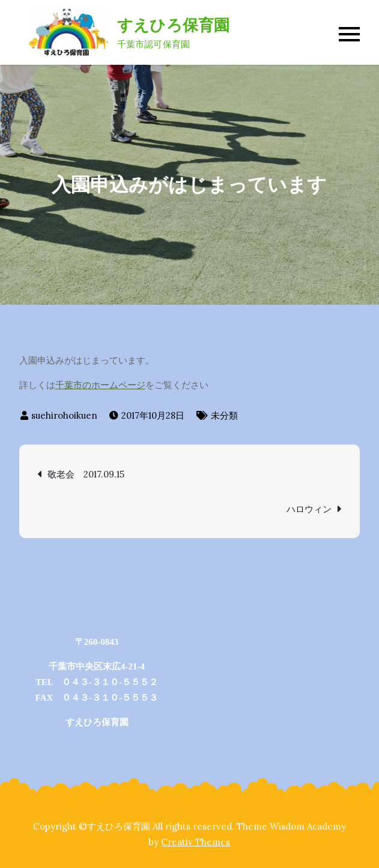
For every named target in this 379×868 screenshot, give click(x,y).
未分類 (224, 415)
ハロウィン (309, 509)
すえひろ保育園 (174, 25)
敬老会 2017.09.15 (86, 474)
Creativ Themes (196, 842)
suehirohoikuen (64, 415)
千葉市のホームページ (100, 385)
